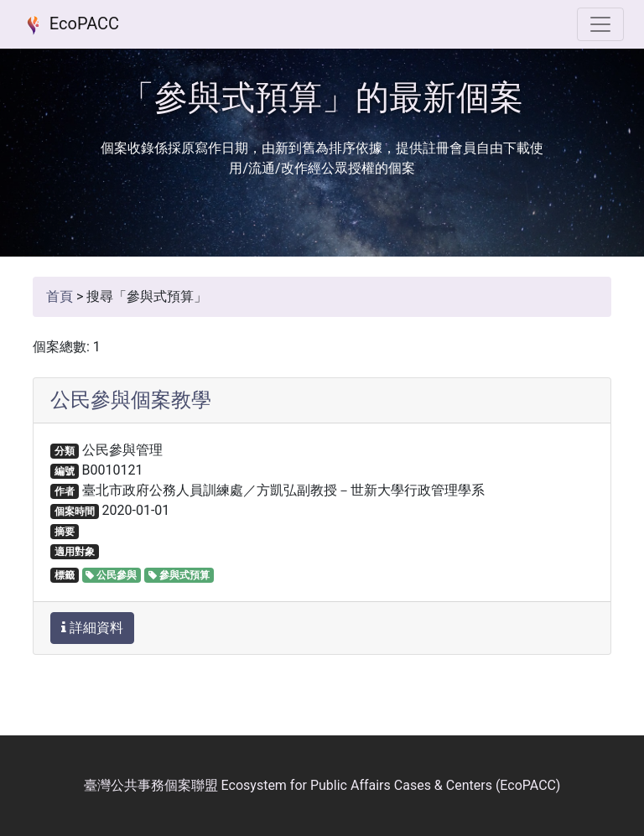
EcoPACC (70, 25)
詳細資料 (92, 628)
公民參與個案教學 (131, 400)
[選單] (600, 24)
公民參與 (111, 575)
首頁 (60, 296)
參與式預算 (179, 575)
